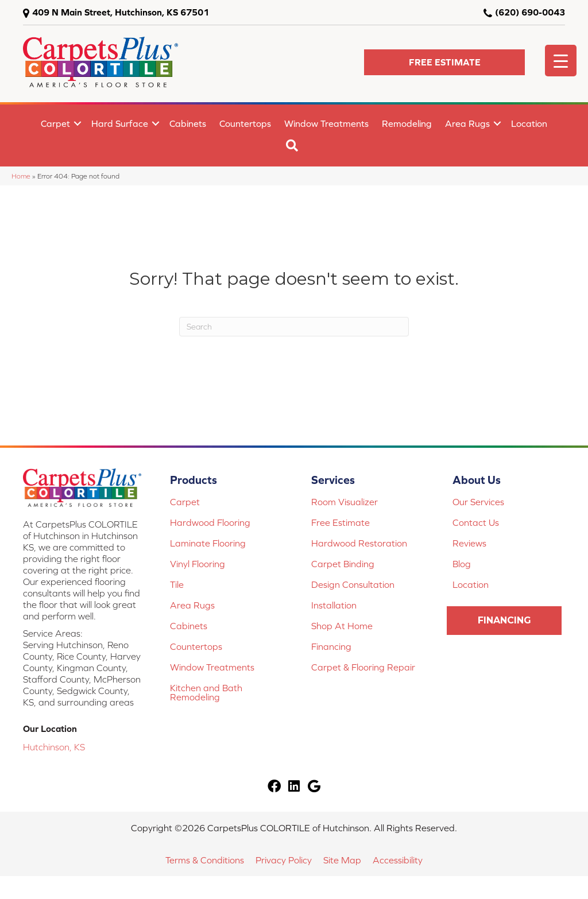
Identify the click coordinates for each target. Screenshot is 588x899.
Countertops (245, 123)
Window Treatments (326, 123)
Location (529, 123)
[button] (444, 62)
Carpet (55, 123)
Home (21, 176)
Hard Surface (120, 123)
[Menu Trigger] (561, 61)
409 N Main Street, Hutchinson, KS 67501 (121, 12)
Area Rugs (467, 123)
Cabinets (188, 123)
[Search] (294, 327)
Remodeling (407, 123)
